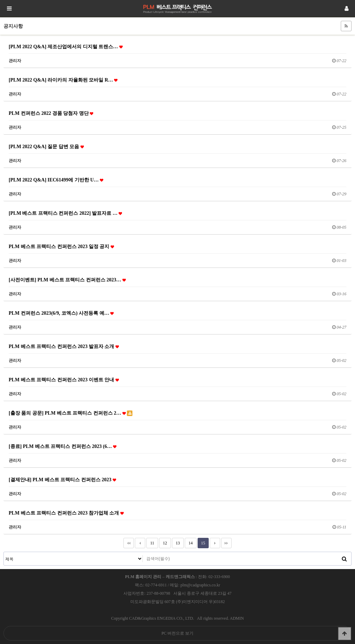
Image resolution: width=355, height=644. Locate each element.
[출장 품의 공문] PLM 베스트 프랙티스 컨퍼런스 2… (71, 413)
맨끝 (226, 543)
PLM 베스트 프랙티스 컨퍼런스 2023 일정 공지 (61, 246)
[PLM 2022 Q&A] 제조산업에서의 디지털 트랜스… (66, 46)
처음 (129, 543)
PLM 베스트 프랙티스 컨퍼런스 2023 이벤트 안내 (64, 380)
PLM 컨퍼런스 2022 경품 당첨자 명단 (51, 113)
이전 (140, 543)
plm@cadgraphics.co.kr (200, 585)
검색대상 (4, 552)
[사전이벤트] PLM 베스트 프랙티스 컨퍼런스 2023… (67, 280)
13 (176, 542)
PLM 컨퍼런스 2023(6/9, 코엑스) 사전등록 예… (61, 313)
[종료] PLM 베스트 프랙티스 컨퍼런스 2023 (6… (63, 446)
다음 (215, 543)
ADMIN (237, 618)
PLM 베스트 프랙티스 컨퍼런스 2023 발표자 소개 (64, 346)
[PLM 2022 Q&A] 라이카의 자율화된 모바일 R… (63, 80)
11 (150, 542)
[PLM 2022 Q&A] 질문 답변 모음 (46, 146)
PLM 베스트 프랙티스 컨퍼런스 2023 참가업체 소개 (66, 513)
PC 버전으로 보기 (178, 633)
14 (189, 542)
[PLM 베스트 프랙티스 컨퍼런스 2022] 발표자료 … (65, 213)
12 (163, 542)
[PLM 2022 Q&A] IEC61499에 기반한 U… (56, 180)
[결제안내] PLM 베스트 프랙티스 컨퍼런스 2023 (62, 480)
